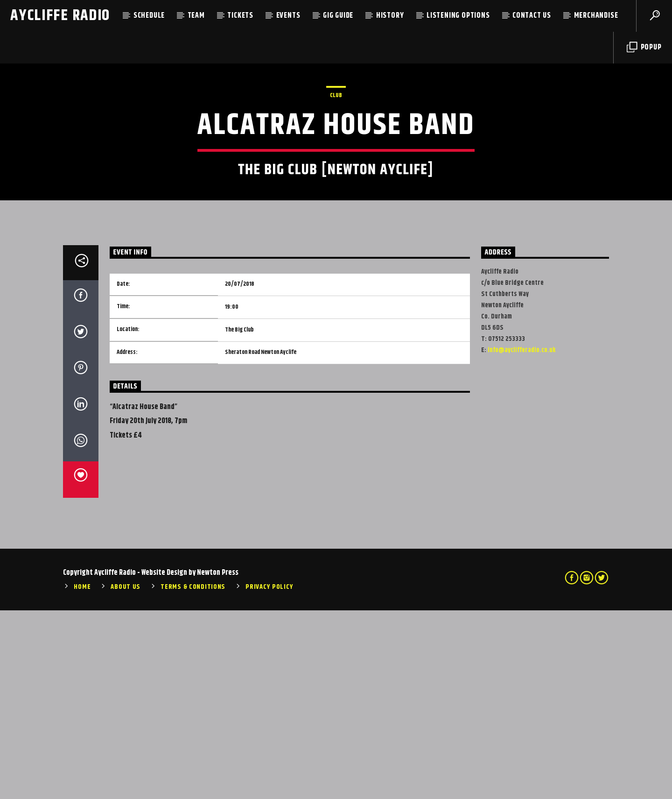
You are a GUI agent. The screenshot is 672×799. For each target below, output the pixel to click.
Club (336, 190)
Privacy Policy (269, 776)
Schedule (149, 16)
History (390, 16)
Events (288, 16)
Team (196, 16)
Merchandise (596, 16)
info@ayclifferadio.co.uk (521, 539)
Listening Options (458, 16)
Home (82, 776)
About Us (126, 776)
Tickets (240, 16)
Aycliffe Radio (60, 16)
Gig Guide (338, 16)
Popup (644, 47)
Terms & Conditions (193, 776)
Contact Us (532, 16)
